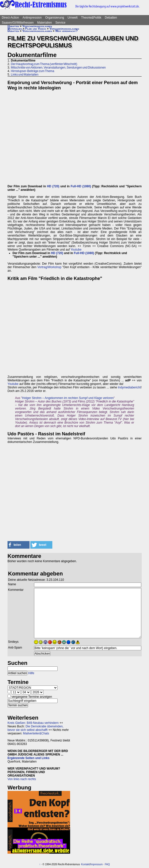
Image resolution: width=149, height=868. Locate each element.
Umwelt (73, 18)
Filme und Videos (36, 29)
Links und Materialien (25, 75)
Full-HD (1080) (81, 186)
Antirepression (32, 18)
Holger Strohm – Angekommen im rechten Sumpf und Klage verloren (68, 398)
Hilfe (31, 673)
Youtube (76, 250)
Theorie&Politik (91, 18)
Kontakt (85, 864)
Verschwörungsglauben (37, 26)
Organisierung (54, 18)
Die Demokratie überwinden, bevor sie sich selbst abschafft (35, 728)
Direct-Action (10, 18)
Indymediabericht (129, 387)
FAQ (107, 864)
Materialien (44, 23)
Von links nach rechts (22, 779)
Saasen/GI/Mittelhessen (18, 23)
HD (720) (53, 186)
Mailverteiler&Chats (36, 733)
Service (60, 23)
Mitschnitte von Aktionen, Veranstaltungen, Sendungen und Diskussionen (58, 68)
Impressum (97, 864)
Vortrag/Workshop (49, 267)
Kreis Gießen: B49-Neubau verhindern (33, 723)
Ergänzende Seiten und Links (28, 758)
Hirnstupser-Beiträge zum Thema (32, 71)
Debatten (111, 18)
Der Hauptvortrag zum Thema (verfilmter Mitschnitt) (44, 64)
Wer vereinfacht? (67, 31)
